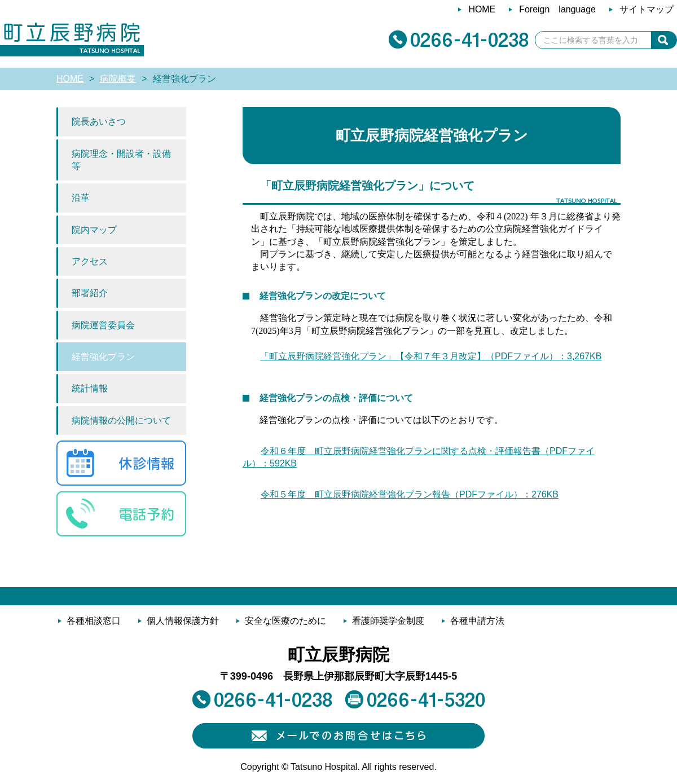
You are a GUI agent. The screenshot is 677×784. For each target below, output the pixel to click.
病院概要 (118, 79)
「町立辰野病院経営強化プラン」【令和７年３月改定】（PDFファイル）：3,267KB (431, 356)
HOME (70, 79)
